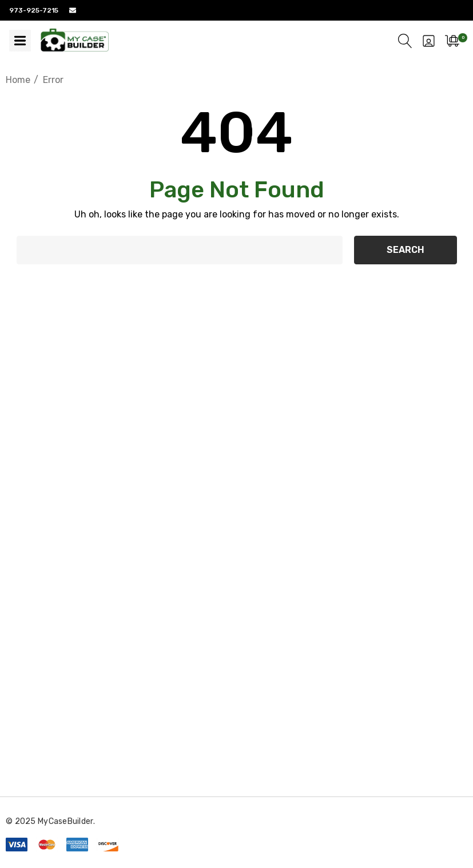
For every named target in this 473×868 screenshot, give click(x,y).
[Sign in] (429, 41)
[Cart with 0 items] (452, 41)
